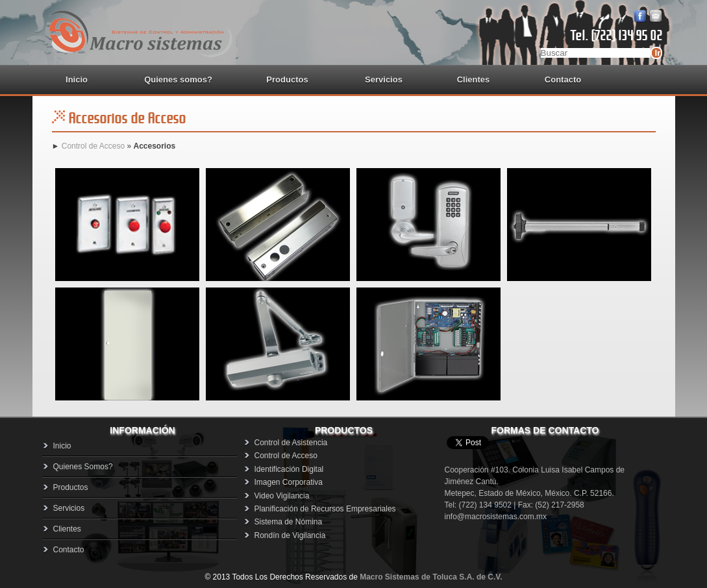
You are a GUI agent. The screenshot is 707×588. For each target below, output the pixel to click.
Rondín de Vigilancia (290, 535)
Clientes (474, 80)
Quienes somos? (178, 80)
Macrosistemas (140, 33)
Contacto (563, 80)
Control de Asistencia (291, 443)
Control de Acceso (92, 146)
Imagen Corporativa (289, 482)
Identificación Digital (289, 469)
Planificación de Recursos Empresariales (325, 509)
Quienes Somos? (83, 467)
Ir (658, 53)
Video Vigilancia (282, 496)
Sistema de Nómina (289, 522)
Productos (71, 487)
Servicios (384, 80)
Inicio (77, 80)
